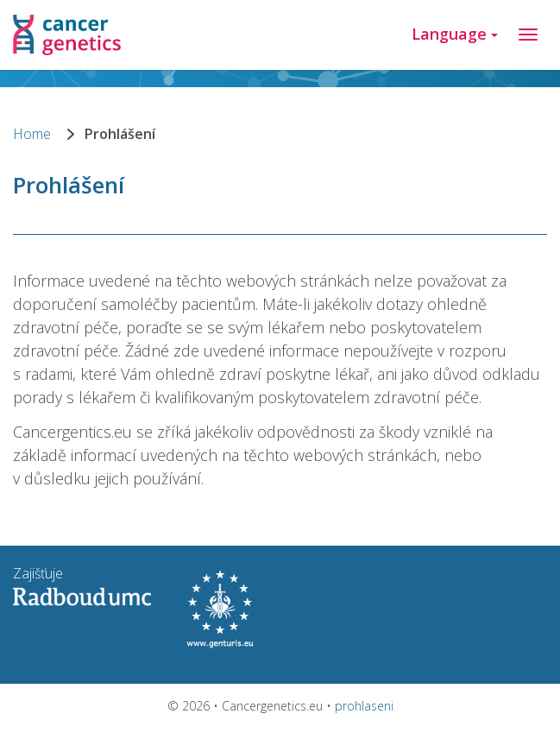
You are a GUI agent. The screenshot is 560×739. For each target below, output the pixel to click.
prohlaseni (364, 706)
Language (455, 34)
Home (32, 134)
